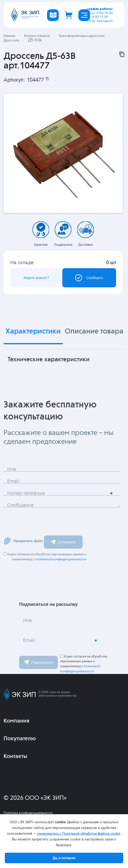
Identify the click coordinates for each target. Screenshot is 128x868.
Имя (12, 470)
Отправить (63, 542)
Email (13, 481)
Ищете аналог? (36, 278)
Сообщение (20, 505)
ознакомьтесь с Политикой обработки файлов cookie (78, 834)
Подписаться (38, 662)
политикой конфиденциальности (61, 559)
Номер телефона (26, 493)
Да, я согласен (64, 858)
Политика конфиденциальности (28, 813)
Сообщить (89, 278)
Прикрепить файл (23, 541)
